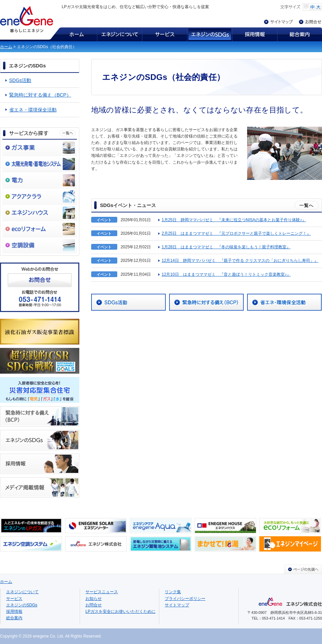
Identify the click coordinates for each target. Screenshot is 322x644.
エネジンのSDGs (210, 34)
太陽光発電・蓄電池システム (40, 164)
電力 (40, 180)
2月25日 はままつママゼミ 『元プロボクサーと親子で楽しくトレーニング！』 (236, 233)
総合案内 (300, 34)
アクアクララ (40, 196)
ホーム (73, 34)
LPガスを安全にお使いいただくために (120, 611)
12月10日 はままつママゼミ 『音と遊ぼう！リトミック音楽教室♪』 (226, 274)
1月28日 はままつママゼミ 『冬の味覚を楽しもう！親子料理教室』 (226, 247)
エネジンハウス (40, 213)
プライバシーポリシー (185, 599)
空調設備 (40, 245)
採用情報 (255, 34)
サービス (165, 34)
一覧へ (307, 205)
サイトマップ (281, 22)
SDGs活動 (20, 80)
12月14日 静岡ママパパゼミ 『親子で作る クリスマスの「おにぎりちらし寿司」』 (240, 261)
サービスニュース (102, 592)
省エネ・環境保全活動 (33, 110)
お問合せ (310, 22)
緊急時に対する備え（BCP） (40, 95)
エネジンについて (119, 34)
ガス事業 (40, 148)
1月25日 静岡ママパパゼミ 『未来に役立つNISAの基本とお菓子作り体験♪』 (234, 220)
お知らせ (94, 599)
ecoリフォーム (40, 229)
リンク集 (173, 592)
